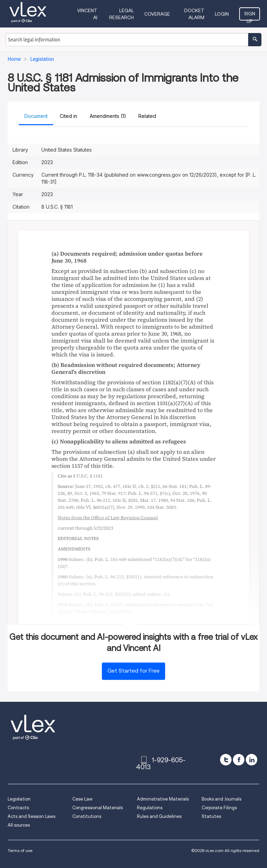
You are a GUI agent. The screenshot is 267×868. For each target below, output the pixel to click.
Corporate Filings (219, 808)
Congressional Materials (98, 808)
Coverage (157, 14)
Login (222, 14)
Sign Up (250, 16)
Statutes (211, 816)
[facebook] (239, 760)
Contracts (18, 808)
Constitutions (87, 816)
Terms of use (20, 850)
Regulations (150, 808)
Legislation (19, 799)
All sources (19, 825)
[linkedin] (252, 760)
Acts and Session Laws (31, 816)
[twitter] (226, 760)
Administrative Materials (163, 799)
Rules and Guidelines (159, 816)
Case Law (82, 799)
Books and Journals (221, 799)
